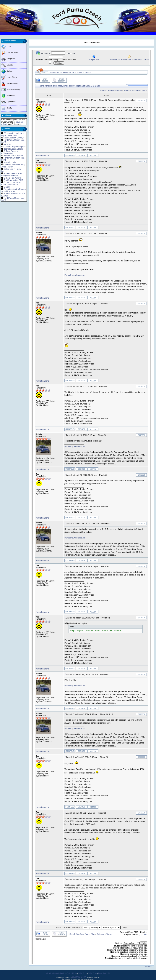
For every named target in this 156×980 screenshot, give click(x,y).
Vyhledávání (11, 102)
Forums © (150, 967)
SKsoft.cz (82, 973)
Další (97, 86)
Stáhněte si (11, 96)
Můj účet (10, 65)
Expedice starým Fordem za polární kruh (14, 190)
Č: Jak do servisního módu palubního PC (12, 183)
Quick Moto (72, 973)
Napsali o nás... (11, 162)
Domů (9, 47)
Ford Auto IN (104, 973)
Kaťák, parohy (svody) (14, 138)
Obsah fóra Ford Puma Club (62, 73)
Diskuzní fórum (12, 53)
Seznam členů (12, 83)
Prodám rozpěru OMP (13, 180)
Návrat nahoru (42, 156)
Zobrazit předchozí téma (111, 91)
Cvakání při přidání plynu (15, 147)
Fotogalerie (11, 59)
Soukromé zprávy (13, 89)
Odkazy (10, 71)
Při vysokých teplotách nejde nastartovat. (13, 134)
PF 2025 (7, 144)
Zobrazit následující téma (135, 91)
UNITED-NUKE (79, 977)
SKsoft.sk (92, 973)
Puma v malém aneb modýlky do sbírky (12, 175)
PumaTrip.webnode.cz (75, 275)
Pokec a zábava (84, 73)
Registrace (94, 60)
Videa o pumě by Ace (13, 156)
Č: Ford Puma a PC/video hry (10, 152)
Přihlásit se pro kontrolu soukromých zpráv (129, 60)
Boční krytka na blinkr (13, 149)
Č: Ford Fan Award (12, 178)
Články (9, 108)
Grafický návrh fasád (56, 973)
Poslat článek (12, 77)
